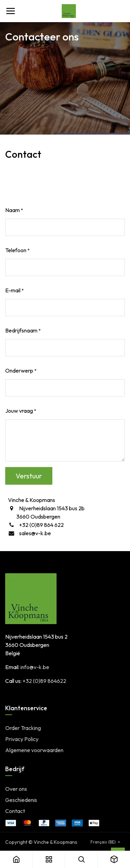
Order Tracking (23, 728)
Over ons (16, 789)
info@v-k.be (35, 667)
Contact (15, 811)
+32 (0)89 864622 (44, 681)
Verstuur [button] (29, 476)
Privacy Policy (22, 739)
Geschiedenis (21, 800)
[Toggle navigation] (10, 11)
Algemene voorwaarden (34, 750)
